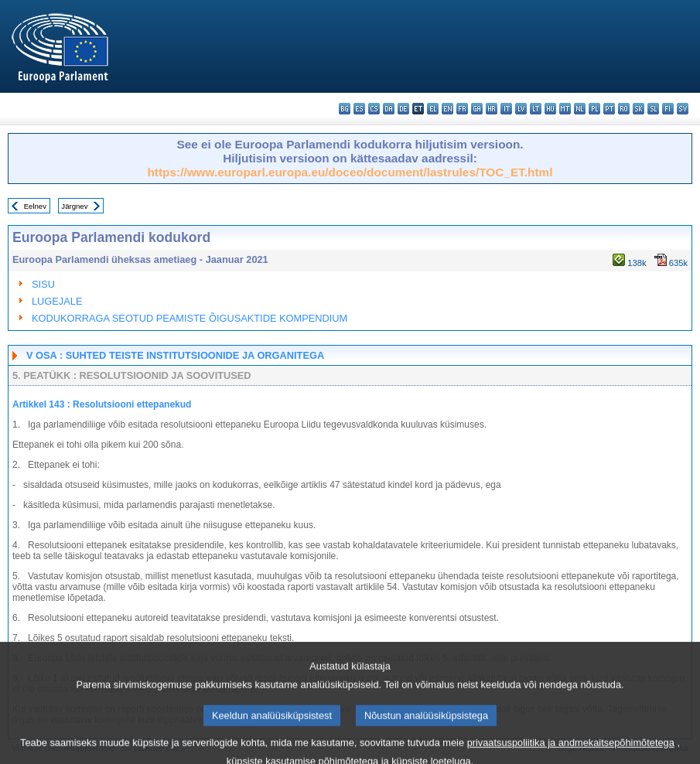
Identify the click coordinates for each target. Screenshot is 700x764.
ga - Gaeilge (477, 109)
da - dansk (389, 109)
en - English (447, 109)
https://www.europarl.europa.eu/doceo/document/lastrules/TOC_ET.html (350, 172)
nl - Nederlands (580, 109)
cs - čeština (374, 109)
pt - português (609, 109)
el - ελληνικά (433, 109)
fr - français (462, 109)
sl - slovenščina (653, 109)
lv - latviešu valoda (521, 109)
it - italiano (506, 109)
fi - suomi (668, 109)
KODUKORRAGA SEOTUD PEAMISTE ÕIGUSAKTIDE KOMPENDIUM (190, 318)
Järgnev (74, 206)
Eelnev (35, 206)
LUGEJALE (57, 301)
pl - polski (594, 109)
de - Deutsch (403, 109)
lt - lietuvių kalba (536, 109)
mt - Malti (565, 109)
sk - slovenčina (639, 109)
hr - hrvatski (492, 109)
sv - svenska (683, 109)
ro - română (624, 109)
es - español (359, 109)
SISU (43, 284)
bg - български (345, 109)
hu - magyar (550, 109)
